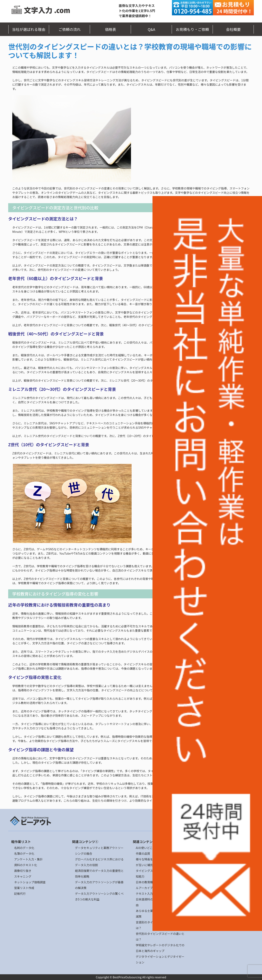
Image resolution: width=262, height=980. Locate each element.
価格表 (111, 29)
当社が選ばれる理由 (29, 29)
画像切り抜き (23, 871)
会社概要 (233, 29)
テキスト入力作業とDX (150, 894)
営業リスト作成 (24, 888)
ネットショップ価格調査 (30, 882)
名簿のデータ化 (24, 853)
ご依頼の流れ (70, 29)
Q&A (152, 29)
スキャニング (23, 876)
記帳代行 (20, 894)
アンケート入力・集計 (28, 859)
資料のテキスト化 (26, 865)
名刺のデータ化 (24, 848)
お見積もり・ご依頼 (192, 29)
